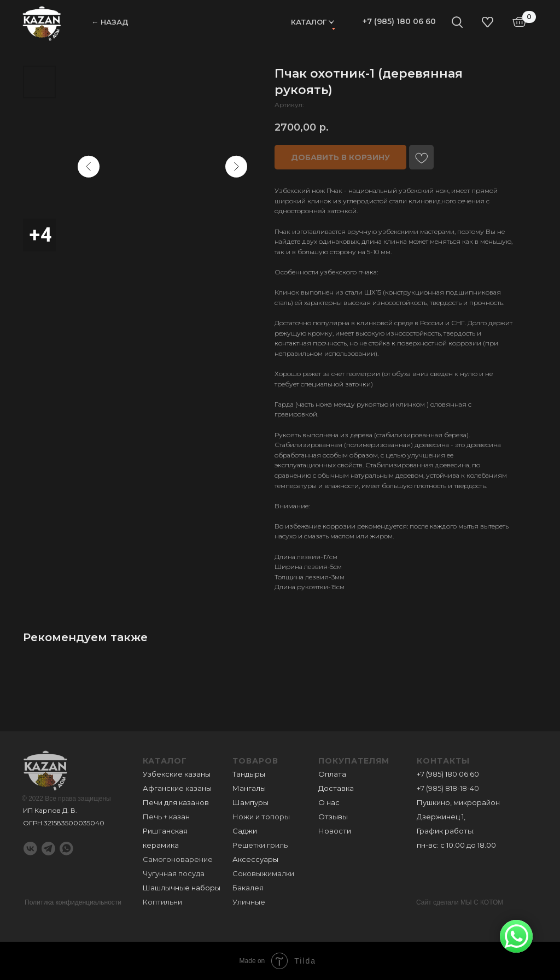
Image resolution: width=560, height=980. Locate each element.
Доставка (336, 788)
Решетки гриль (260, 845)
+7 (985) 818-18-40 (448, 788)
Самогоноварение (178, 859)
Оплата (332, 774)
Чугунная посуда (174, 873)
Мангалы (249, 788)
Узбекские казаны (177, 774)
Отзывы (333, 817)
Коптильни (162, 902)
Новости (335, 831)
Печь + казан (166, 817)
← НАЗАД (110, 22)
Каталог (309, 22)
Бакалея (248, 888)
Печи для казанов (176, 802)
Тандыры (249, 774)
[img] (42, 23)
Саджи (245, 831)
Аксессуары (255, 859)
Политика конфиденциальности (73, 902)
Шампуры (250, 802)
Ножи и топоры (261, 817)
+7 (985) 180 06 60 (399, 21)
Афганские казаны (177, 788)
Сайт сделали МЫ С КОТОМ (460, 902)
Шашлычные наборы (182, 888)
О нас (329, 802)
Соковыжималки (263, 873)
